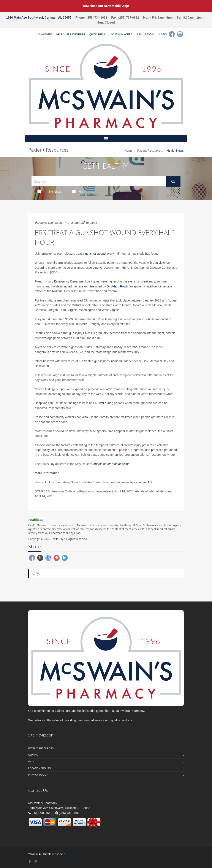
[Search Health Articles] (99, 181)
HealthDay (57, 539)
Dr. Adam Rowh (117, 286)
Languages (45, 34)
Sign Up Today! (146, 34)
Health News (50, 192)
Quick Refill (97, 34)
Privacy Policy (38, 775)
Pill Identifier (76, 34)
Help (59, 34)
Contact (34, 755)
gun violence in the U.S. (137, 482)
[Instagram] (180, 34)
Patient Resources (150, 151)
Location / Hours (121, 34)
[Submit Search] (173, 181)
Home (129, 151)
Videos (80, 192)
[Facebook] (172, 34)
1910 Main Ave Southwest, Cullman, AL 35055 (39, 17)
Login (163, 34)
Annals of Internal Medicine (111, 464)
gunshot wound (95, 254)
